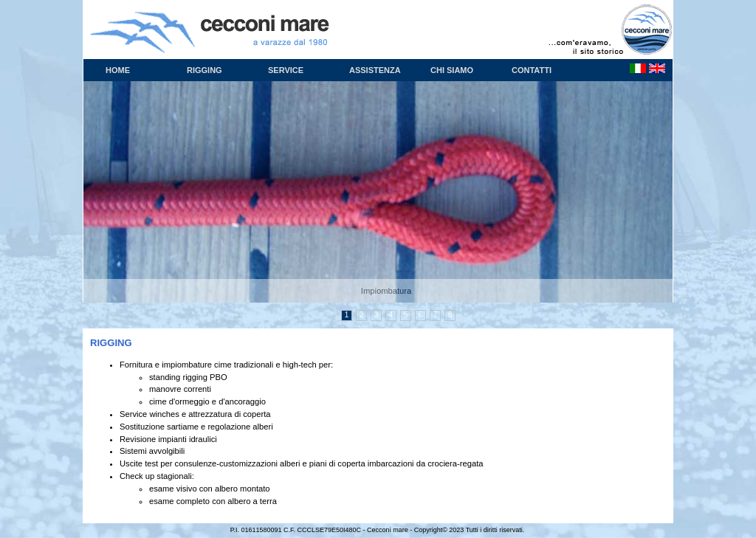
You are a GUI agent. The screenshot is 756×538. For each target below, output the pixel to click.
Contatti (532, 70)
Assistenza (375, 70)
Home (118, 70)
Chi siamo (452, 70)
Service (286, 70)
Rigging (205, 70)
